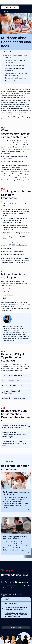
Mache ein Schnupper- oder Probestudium (12, 392)
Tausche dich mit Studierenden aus (14, 386)
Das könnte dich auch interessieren (16, 78)
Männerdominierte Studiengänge (15, 65)
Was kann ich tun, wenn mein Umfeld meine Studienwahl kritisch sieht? (14, 444)
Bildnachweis (17, 627)
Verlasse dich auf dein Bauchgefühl (14, 398)
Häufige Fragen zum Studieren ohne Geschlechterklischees (16, 74)
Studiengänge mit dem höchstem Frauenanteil (15, 61)
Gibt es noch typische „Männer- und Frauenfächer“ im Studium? (14, 426)
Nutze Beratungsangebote (11, 381)
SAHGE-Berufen (14, 245)
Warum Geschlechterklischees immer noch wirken (16, 56)
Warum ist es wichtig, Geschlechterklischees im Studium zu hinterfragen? (14, 435)
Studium (6, 11)
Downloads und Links (12, 81)
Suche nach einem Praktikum (12, 376)
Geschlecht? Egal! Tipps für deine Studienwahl (15, 69)
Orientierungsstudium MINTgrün (15, 332)
